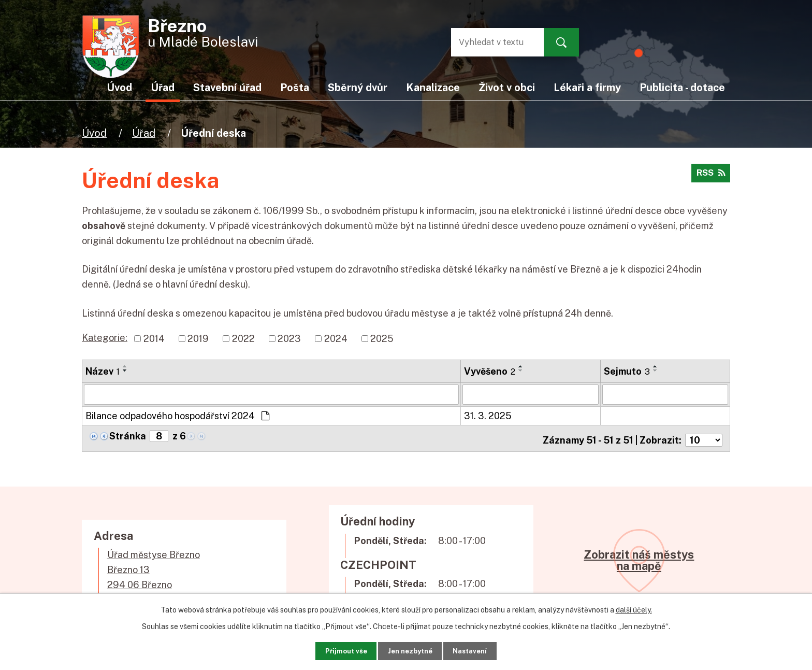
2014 (154, 339)
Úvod (94, 133)
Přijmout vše (333, 649)
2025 (382, 339)
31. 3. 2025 (488, 415)
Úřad (144, 133)
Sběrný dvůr (358, 87)
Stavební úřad (227, 87)
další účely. (634, 607)
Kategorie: (105, 338)
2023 (289, 339)
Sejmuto (627, 371)
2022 (243, 339)
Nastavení (482, 649)
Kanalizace (433, 87)
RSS (709, 176)
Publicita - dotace (682, 87)
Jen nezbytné (410, 649)
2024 (336, 339)
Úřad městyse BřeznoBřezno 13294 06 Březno (154, 566)
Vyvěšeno (490, 371)
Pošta (295, 87)
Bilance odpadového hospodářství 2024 (177, 415)
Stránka (128, 436)
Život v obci (507, 87)
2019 (198, 339)
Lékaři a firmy (587, 87)
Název (103, 371)
